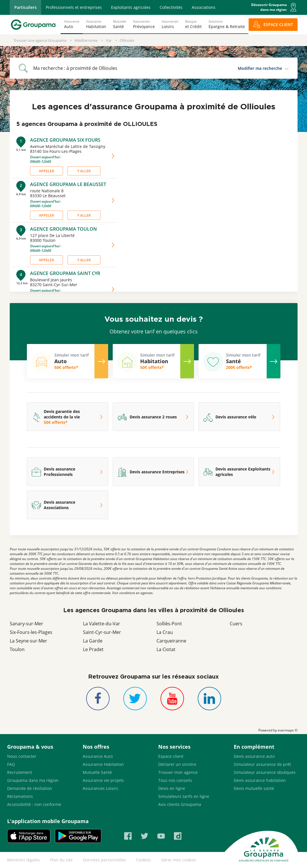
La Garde (93, 641)
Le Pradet (93, 649)
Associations (204, 7)
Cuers (236, 624)
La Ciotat (166, 649)
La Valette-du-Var (102, 624)
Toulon (17, 649)
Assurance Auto (98, 756)
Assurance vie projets (103, 780)
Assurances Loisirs (100, 788)
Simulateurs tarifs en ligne (184, 796)
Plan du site (61, 860)
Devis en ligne (172, 788)
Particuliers (25, 7)
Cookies (143, 860)
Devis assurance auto (254, 756)
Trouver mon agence (178, 772)
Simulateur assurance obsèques (265, 772)
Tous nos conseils (175, 780)
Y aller (84, 171)
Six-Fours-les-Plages (31, 632)
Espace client (171, 756)
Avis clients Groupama (180, 804)
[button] (293, 7)
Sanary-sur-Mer (26, 624)
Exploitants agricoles (131, 7)
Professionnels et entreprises (74, 7)
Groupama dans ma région (33, 780)
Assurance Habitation (103, 764)
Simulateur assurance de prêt (262, 764)
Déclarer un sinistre (177, 764)
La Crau (165, 632)
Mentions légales (23, 860)
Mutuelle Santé (97, 772)
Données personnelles (104, 860)
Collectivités (171, 7)
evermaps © (288, 730)
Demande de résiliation (30, 788)
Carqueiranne (171, 641)
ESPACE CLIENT (278, 24)
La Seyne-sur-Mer (28, 641)
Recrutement (20, 772)
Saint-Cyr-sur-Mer (102, 632)
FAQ (11, 764)
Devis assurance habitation (260, 780)
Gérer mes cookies (179, 860)
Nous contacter (22, 756)
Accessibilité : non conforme (34, 804)
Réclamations (20, 796)
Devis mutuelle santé (254, 788)
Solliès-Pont (169, 624)
